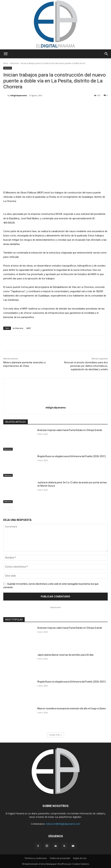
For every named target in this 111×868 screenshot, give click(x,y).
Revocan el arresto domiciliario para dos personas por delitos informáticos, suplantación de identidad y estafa (86, 366)
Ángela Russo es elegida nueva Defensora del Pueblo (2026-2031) (72, 456)
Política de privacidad (60, 858)
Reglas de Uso (80, 858)
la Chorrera (18, 328)
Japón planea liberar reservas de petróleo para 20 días (66, 655)
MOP (29, 328)
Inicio (6, 63)
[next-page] (11, 508)
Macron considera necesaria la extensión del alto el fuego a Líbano (72, 708)
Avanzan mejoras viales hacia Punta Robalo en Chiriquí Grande (70, 430)
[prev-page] (5, 508)
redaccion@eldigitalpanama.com (63, 824)
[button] (6, 54)
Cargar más (56, 735)
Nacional (14, 63)
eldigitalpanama (18, 95)
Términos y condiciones (36, 858)
